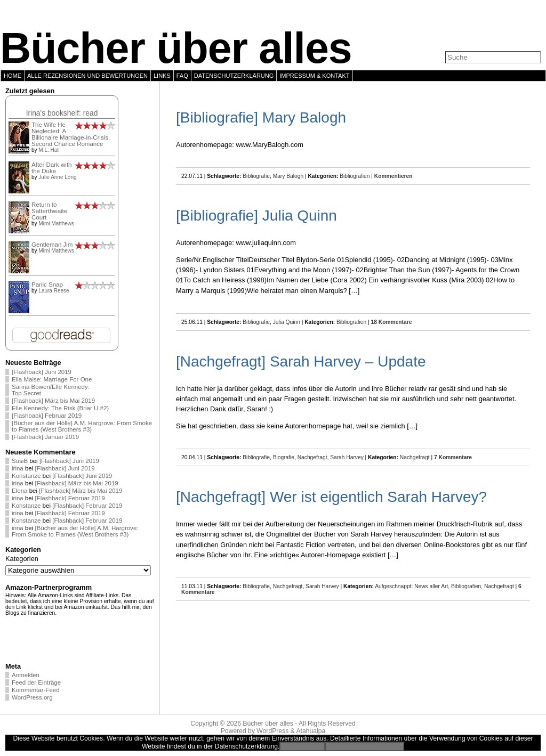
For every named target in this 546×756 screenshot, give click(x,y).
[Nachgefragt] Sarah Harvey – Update (301, 361)
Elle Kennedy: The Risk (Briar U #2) (60, 408)
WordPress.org (32, 697)
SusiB (20, 461)
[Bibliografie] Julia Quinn (256, 216)
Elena (19, 491)
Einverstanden (302, 746)
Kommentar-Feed (36, 690)
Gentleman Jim (52, 245)
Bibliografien (355, 176)
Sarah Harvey (347, 457)
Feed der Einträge (36, 682)
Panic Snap (47, 284)
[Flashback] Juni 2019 (42, 372)
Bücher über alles (176, 48)
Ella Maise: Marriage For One (52, 379)
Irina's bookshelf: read (62, 113)
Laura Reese (54, 291)
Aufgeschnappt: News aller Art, (413, 586)
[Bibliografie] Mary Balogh (261, 117)
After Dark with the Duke (52, 168)
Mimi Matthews (56, 223)
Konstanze (26, 476)
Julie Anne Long (57, 177)
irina (18, 468)
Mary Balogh (288, 176)
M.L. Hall (49, 150)
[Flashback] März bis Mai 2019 (53, 401)
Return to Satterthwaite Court (49, 211)
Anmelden (26, 675)
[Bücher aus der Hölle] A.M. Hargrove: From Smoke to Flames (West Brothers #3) (82, 426)
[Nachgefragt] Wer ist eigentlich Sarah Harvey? (331, 497)
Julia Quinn (287, 322)
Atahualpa (311, 731)
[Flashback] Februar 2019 (47, 416)
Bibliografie (256, 176)
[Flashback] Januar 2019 (45, 437)
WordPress (272, 731)
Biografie (284, 457)
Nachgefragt (312, 457)
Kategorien (22, 559)
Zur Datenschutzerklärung (365, 746)
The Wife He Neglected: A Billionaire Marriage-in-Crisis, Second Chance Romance (71, 134)
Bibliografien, (468, 586)
